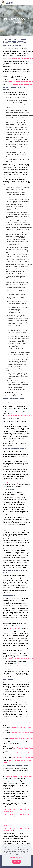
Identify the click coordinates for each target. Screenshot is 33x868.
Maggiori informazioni (17, 858)
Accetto (16, 862)
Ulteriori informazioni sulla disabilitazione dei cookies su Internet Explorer (16, 820)
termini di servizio (14, 628)
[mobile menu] (31, 3)
